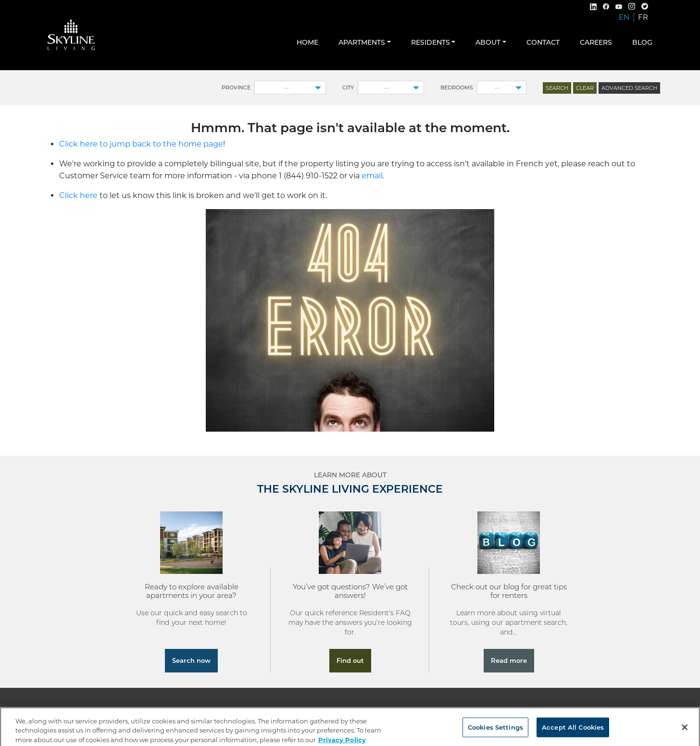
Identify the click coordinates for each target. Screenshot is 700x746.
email (372, 176)
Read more (509, 660)
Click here (78, 195)
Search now (191, 660)
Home (307, 42)
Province (236, 88)
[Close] (685, 731)
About (488, 42)
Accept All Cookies (573, 731)
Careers (596, 42)
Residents (431, 42)
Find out (350, 660)
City (348, 88)
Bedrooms (457, 88)
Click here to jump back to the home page (141, 144)
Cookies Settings (495, 731)
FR (643, 17)
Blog (642, 42)
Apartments (362, 42)
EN (624, 17)
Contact (543, 42)
